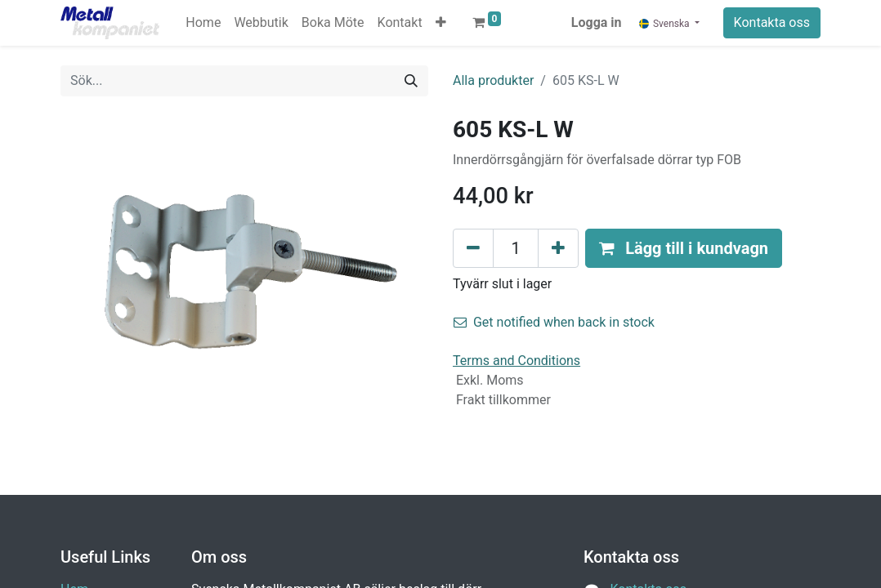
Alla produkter (493, 80)
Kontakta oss (772, 22)
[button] (441, 23)
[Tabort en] (473, 248)
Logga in (597, 22)
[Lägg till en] (558, 248)
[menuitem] (203, 23)
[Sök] (411, 81)
